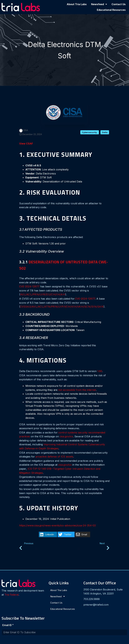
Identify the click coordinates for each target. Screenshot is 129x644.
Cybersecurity (90, 133)
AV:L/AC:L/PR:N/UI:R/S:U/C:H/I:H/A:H (43, 295)
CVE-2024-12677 (29, 287)
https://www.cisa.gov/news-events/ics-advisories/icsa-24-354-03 (57, 526)
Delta (105, 133)
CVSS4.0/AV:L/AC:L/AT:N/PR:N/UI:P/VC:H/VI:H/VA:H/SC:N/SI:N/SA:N (62, 307)
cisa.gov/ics (66, 437)
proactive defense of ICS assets (54, 457)
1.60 (100, 372)
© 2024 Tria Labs (65, 640)
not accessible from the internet (77, 391)
